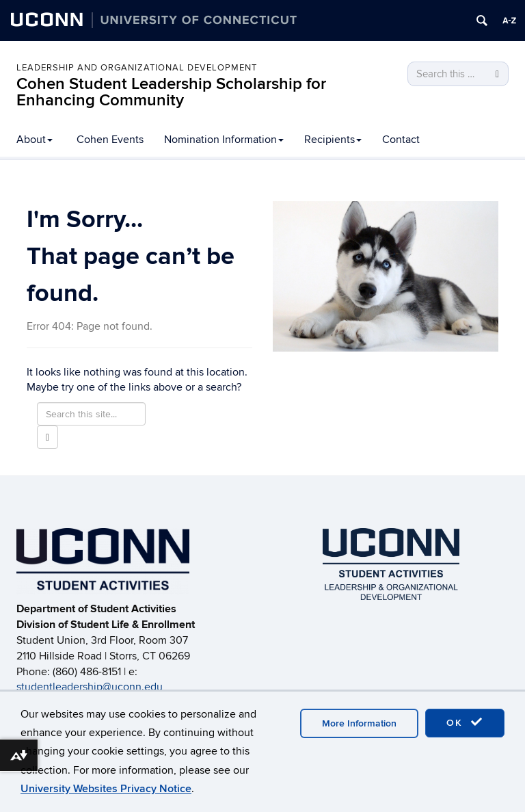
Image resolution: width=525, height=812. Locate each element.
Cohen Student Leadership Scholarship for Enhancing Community (171, 92)
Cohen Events (110, 140)
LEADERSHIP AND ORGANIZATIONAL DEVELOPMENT (137, 68)
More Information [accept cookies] (359, 723)
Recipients (333, 140)
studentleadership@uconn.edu (90, 687)
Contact (401, 140)
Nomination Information (224, 140)
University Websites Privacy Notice (106, 789)
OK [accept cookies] (465, 722)
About (35, 140)
